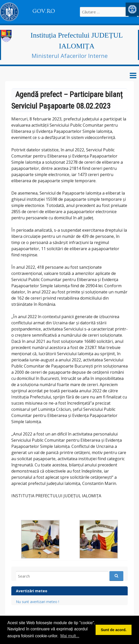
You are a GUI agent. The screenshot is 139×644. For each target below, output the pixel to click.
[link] (132, 9)
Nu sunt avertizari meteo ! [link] (38, 602)
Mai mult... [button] (70, 636)
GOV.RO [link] (44, 11)
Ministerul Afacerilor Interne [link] (70, 56)
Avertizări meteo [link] (32, 591)
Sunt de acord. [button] (114, 630)
